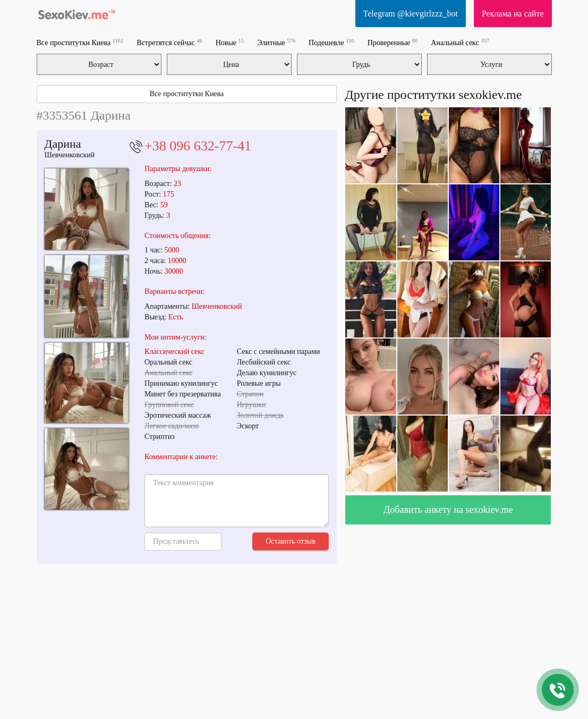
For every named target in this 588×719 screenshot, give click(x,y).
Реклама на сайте (513, 14)
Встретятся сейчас (169, 42)
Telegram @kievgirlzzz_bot (411, 14)
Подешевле (331, 42)
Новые (230, 42)
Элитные (276, 42)
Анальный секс (460, 42)
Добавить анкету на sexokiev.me (448, 510)
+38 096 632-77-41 (198, 146)
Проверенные (393, 42)
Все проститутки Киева (80, 42)
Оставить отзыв (291, 541)
